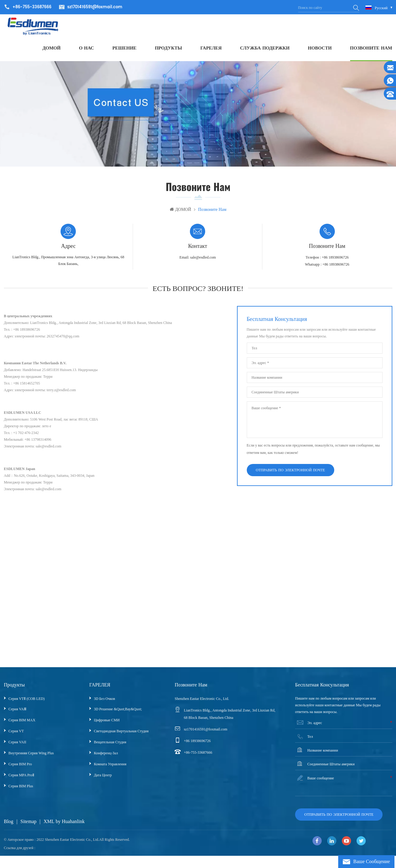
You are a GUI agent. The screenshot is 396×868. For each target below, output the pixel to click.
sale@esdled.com (203, 260)
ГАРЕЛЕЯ (211, 50)
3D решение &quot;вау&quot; (118, 712)
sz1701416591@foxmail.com (95, 7)
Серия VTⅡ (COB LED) (27, 702)
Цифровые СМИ (107, 723)
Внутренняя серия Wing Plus (31, 756)
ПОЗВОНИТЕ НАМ (371, 50)
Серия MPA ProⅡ (21, 778)
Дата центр (103, 778)
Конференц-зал (106, 756)
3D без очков (104, 702)
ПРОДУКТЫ (168, 50)
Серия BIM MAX (22, 723)
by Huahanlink (70, 824)
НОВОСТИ (320, 50)
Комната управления (110, 767)
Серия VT (16, 734)
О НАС (86, 50)
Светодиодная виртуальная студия (121, 734)
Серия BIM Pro (20, 767)
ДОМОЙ (52, 50)
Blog (9, 824)
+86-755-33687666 (198, 756)
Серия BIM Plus (21, 789)
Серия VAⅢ (17, 712)
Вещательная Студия (110, 745)
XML (49, 824)
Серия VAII (17, 745)
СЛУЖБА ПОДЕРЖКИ (265, 50)
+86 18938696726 (197, 744)
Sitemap (28, 824)
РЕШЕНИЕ (124, 50)
